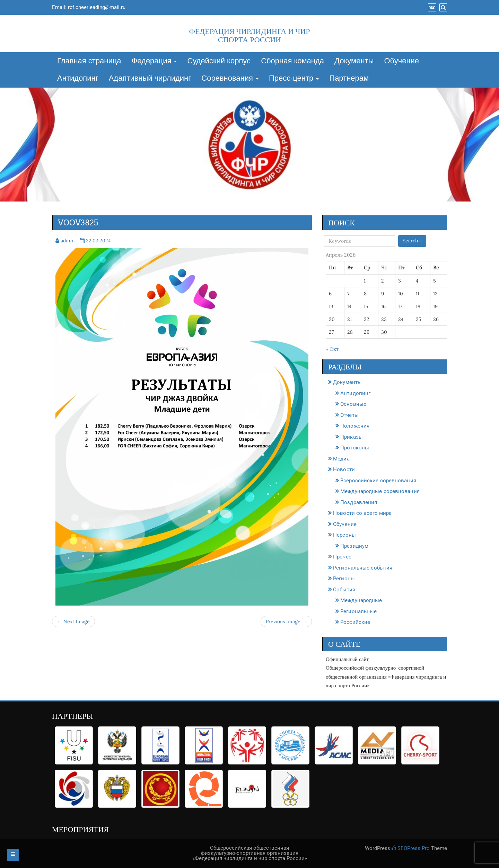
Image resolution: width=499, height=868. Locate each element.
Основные (353, 404)
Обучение (401, 61)
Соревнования (230, 79)
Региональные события (363, 568)
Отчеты (349, 415)
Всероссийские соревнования (378, 481)
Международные (361, 600)
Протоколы (355, 448)
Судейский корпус (219, 61)
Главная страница (89, 61)
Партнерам (349, 79)
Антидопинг (78, 79)
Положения (355, 426)
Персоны (344, 535)
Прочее (342, 557)
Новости (344, 469)
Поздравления (359, 502)
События (344, 590)
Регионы (344, 579)
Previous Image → (286, 621)
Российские (355, 622)
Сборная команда (292, 61)
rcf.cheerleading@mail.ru (97, 7)
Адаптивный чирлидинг (150, 79)
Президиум (354, 546)
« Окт (332, 349)
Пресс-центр (294, 79)
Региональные (358, 611)
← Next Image (73, 621)
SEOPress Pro (411, 848)
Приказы (352, 437)
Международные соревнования (380, 491)
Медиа (341, 459)
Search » (412, 241)
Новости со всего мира (362, 513)
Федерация (154, 61)
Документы (354, 61)
